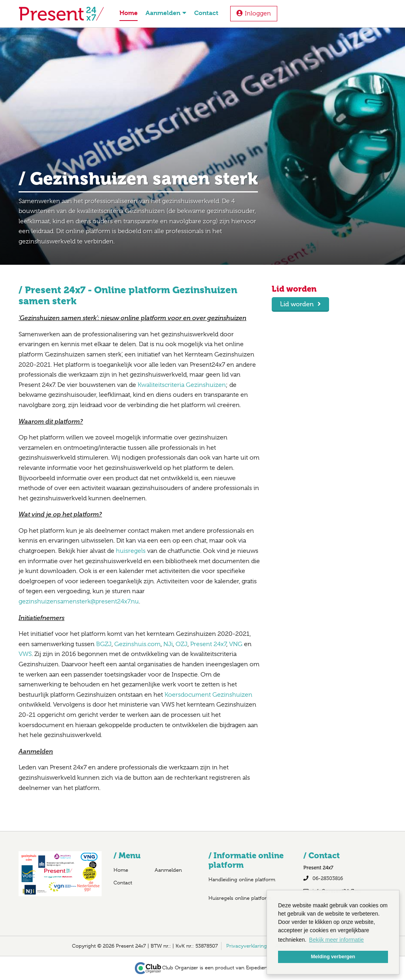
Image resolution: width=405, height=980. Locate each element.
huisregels (132, 551)
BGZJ (104, 644)
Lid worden (297, 304)
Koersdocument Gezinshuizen (208, 695)
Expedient (257, 968)
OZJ (182, 644)
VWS (25, 654)
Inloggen (258, 13)
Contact (206, 13)
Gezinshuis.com (137, 644)
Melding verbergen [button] (333, 957)
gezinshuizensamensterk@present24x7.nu (79, 601)
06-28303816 (328, 878)
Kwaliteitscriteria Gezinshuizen (182, 385)
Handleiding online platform (242, 879)
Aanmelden (166, 13)
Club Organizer (167, 968)
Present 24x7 (208, 644)
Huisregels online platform (240, 898)
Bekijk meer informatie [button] (336, 940)
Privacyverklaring (247, 946)
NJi (168, 644)
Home (129, 13)
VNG (236, 644)
